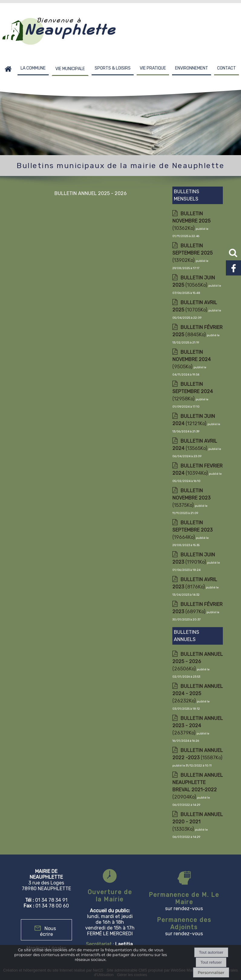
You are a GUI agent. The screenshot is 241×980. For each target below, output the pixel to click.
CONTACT (226, 68)
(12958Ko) (193, 391)
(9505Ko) (192, 359)
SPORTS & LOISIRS (113, 68)
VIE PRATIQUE (153, 68)
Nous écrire (48, 931)
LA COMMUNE (33, 68)
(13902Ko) (192, 253)
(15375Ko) (191, 498)
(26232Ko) (198, 693)
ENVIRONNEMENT (192, 68)
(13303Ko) (198, 822)
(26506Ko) (198, 661)
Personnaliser (211, 972)
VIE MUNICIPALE (70, 69)
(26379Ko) (198, 726)
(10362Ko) (191, 221)
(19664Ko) (192, 530)
